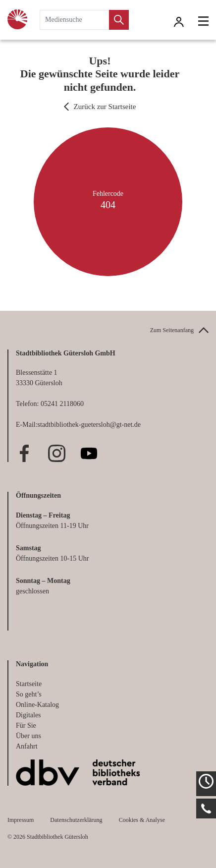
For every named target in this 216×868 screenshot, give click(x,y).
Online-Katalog (37, 705)
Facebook (25, 453)
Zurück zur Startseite (105, 107)
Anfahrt (27, 746)
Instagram (57, 453)
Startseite (29, 684)
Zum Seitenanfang (172, 330)
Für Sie (26, 725)
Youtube (89, 453)
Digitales (28, 715)
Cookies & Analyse (142, 820)
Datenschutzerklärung (76, 820)
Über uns (28, 736)
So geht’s (29, 694)
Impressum (21, 820)
